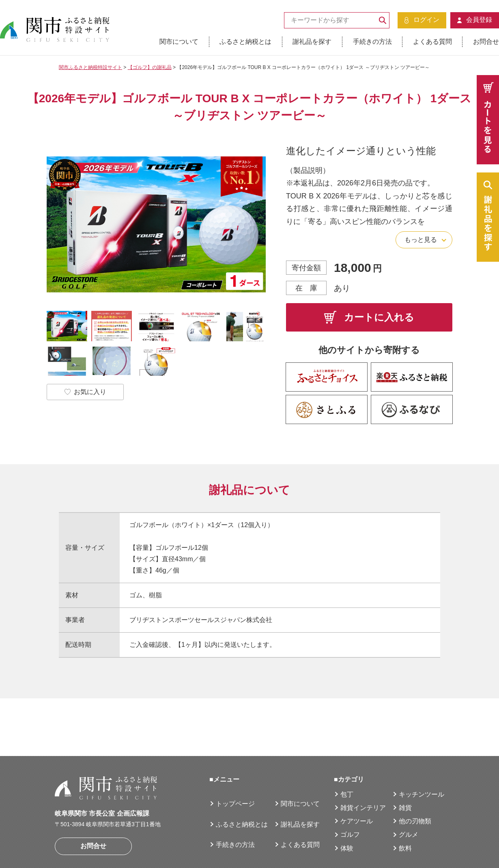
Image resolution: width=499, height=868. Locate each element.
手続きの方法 (372, 42)
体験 (347, 807)
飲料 (405, 807)
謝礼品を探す (312, 42)
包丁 (347, 753)
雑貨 (405, 767)
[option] (156, 225)
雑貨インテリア (363, 767)
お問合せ (486, 42)
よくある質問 (432, 42)
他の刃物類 (415, 780)
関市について (179, 42)
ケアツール (357, 780)
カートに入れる (369, 317)
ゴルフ (350, 794)
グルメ (409, 794)
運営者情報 (71, 846)
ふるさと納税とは (245, 42)
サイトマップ (205, 846)
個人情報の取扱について (136, 846)
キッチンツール (422, 753)
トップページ (235, 763)
